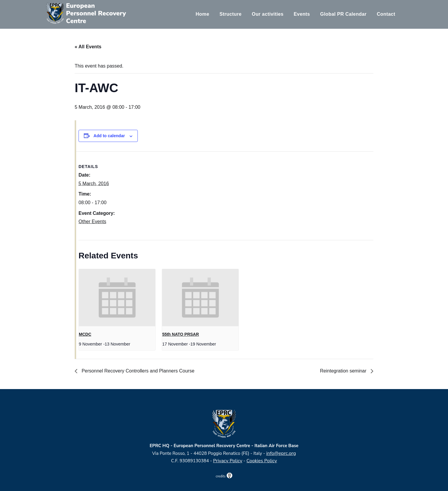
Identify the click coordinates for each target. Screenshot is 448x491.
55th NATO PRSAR (180, 334)
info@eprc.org (281, 453)
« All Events (88, 47)
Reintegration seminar (344, 371)
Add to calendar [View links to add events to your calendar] (109, 136)
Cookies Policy (262, 461)
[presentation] (117, 298)
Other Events (92, 221)
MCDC (85, 334)
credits (224, 476)
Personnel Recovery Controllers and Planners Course (137, 371)
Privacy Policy (228, 461)
